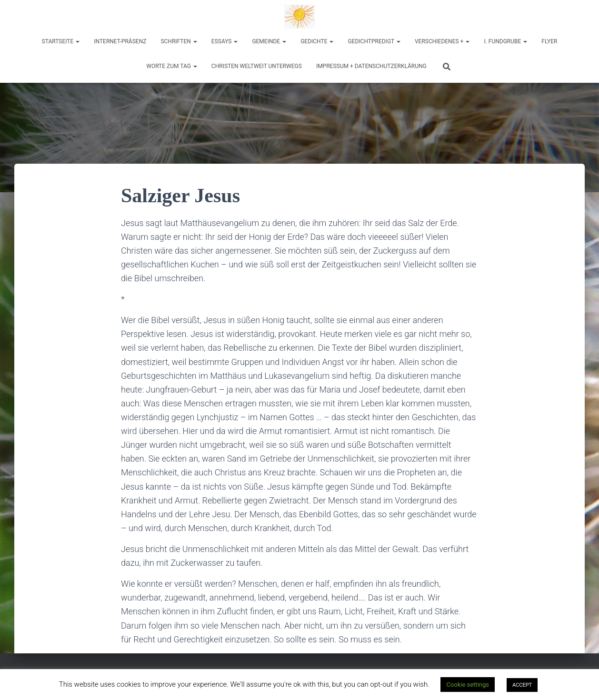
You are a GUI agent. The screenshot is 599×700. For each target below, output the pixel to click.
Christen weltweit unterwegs (257, 66)
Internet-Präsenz (120, 41)
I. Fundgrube (505, 41)
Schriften (179, 41)
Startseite (61, 41)
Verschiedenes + (442, 41)
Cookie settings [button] (468, 685)
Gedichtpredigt (374, 41)
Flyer (549, 41)
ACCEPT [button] (522, 685)
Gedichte (317, 41)
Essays (225, 41)
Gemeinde (269, 41)
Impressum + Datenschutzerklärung (371, 66)
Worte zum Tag (172, 66)
